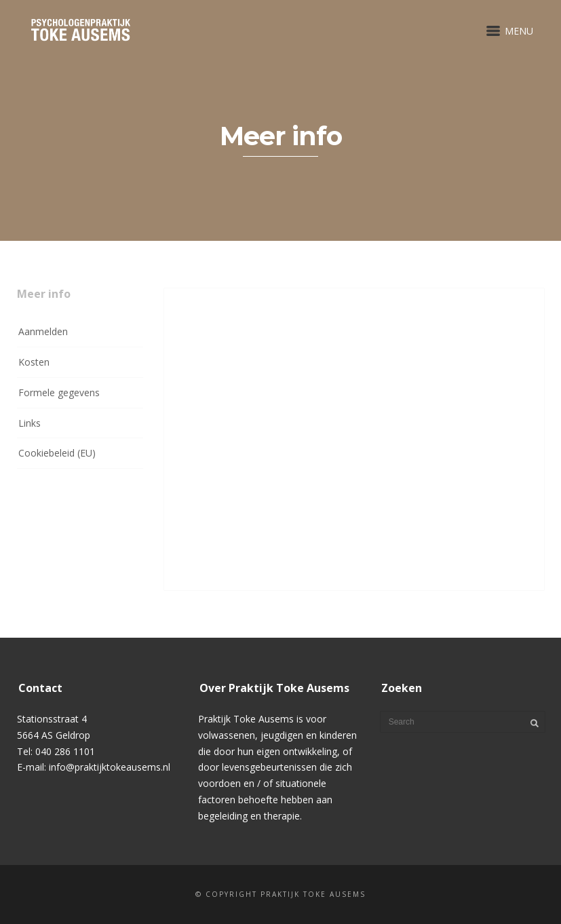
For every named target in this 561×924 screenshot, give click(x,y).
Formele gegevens (59, 392)
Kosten (34, 362)
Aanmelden (43, 331)
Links (30, 423)
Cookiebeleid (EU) (57, 453)
